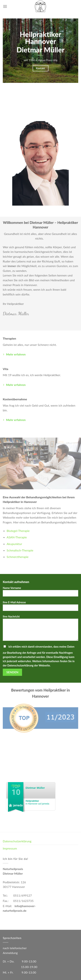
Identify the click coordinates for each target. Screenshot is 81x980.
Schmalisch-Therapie (20, 550)
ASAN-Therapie (17, 537)
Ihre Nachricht (40, 629)
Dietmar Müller (35, 788)
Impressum (10, 848)
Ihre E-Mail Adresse (40, 607)
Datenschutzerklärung (17, 841)
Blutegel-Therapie (18, 531)
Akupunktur (14, 544)
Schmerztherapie (18, 557)
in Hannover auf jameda (37, 802)
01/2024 (16, 786)
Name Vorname (40, 593)
